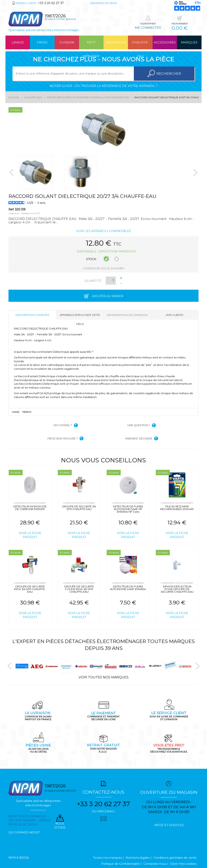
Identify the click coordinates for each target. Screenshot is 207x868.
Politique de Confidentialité (120, 864)
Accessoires (165, 42)
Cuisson (67, 42)
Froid (42, 42)
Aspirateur (116, 42)
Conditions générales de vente (175, 858)
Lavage (18, 42)
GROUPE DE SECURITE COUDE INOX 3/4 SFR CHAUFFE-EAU (79, 589)
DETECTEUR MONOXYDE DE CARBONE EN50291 (30, 508)
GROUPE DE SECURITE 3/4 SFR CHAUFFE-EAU (79, 508)
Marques (189, 42)
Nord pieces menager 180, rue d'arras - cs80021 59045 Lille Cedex (30, 820)
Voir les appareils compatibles (104, 231)
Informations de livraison (127, 315)
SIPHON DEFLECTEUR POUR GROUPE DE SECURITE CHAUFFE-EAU (177, 589)
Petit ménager (91, 45)
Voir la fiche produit (30, 535)
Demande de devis (103, 3)
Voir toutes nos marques (104, 677)
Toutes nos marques (107, 858)
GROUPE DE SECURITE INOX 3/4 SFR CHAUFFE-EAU (30, 589)
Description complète (32, 315)
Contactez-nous (155, 864)
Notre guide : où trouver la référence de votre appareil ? (103, 86)
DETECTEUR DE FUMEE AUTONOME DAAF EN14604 (128, 588)
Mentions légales (138, 858)
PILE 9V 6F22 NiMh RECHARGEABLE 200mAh (177, 508)
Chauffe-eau (140, 45)
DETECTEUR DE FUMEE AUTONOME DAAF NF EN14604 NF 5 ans (128, 509)
